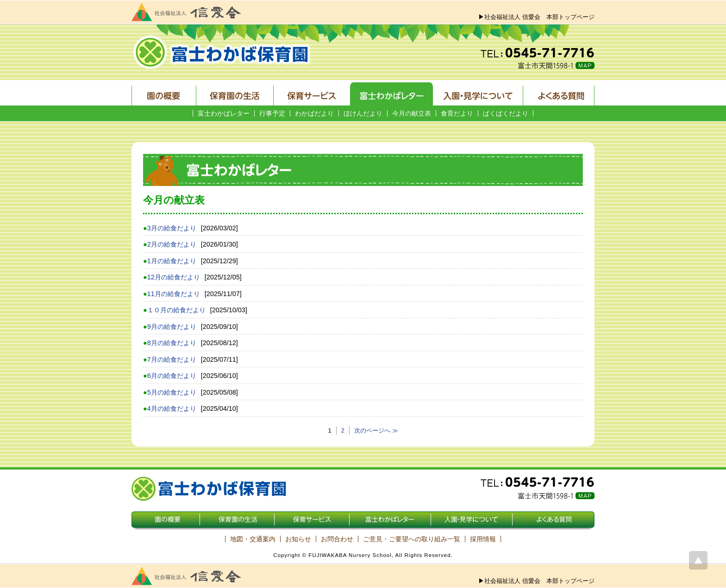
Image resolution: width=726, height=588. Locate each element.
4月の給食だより (172, 409)
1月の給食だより (172, 261)
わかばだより (314, 113)
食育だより (457, 113)
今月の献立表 (412, 113)
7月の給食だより (172, 359)
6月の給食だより (172, 376)
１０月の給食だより (176, 310)
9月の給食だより (172, 327)
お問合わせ (337, 539)
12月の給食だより (174, 277)
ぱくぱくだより (506, 113)
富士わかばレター (224, 113)
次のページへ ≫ (376, 430)
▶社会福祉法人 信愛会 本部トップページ (536, 17)
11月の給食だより (174, 294)
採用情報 (483, 539)
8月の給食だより (172, 343)
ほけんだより (363, 113)
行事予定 (272, 113)
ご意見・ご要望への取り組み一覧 (412, 539)
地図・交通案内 (253, 539)
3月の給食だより (172, 228)
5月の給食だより (172, 392)
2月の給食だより (172, 244)
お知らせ (298, 539)
